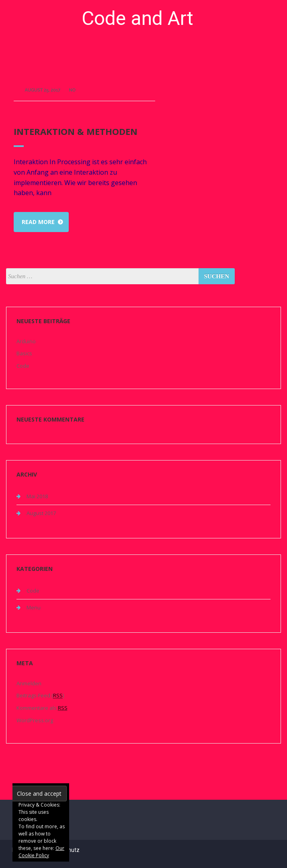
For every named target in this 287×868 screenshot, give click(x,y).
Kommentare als (42, 708)
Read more (38, 222)
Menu (34, 607)
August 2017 (41, 513)
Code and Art (137, 18)
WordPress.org (35, 720)
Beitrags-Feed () (40, 695)
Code (23, 366)
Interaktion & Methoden (76, 131)
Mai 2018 (37, 496)
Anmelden (29, 683)
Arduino (26, 341)
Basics (24, 353)
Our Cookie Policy (41, 852)
